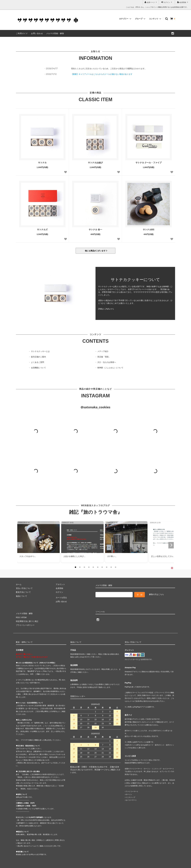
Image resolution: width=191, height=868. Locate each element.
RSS (18, 617)
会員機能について (38, 368)
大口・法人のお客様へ (107, 362)
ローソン (129, 794)
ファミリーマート (132, 792)
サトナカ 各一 (95, 230)
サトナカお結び (95, 163)
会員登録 (183, 2)
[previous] (20, 545)
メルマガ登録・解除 (55, 33)
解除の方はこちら (157, 594)
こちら (107, 309)
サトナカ (42, 163)
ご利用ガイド (22, 33)
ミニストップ (130, 797)
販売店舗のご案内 (38, 357)
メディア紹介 (103, 351)
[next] (171, 545)
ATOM (24, 617)
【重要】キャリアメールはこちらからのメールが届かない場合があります (102, 74)
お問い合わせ (37, 33)
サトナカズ (42, 230)
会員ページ (151, 2)
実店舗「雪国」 (104, 357)
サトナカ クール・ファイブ (149, 163)
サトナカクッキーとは (40, 351)
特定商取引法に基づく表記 (27, 621)
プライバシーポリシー (25, 625)
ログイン (167, 2)
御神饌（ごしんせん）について (110, 368)
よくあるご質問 (38, 362)
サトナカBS (149, 230)
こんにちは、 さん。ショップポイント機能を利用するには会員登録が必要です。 (157, 7)
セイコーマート (131, 800)
